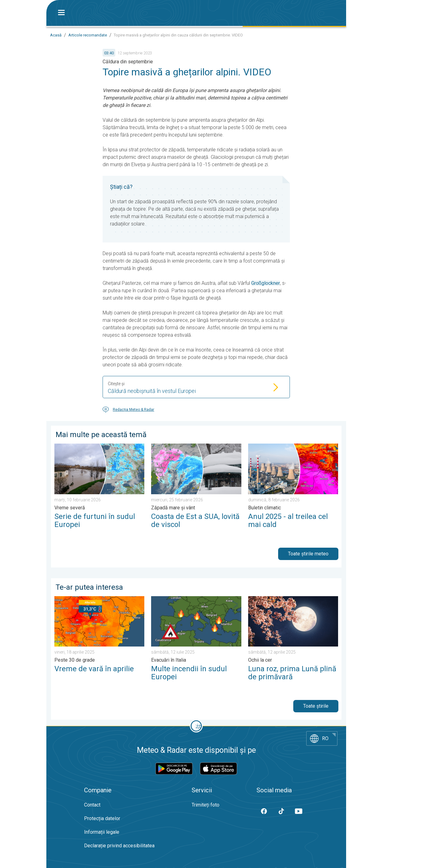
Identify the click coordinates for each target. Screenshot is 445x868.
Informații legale (102, 832)
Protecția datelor (102, 818)
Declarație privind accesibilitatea (119, 846)
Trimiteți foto (206, 805)
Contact (92, 805)
